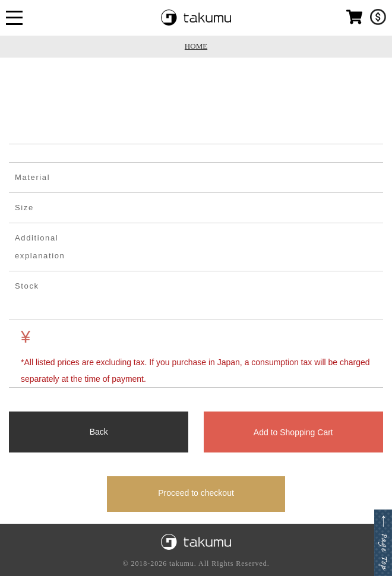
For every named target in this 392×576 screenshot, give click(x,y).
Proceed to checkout (196, 493)
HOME (196, 46)
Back (99, 432)
